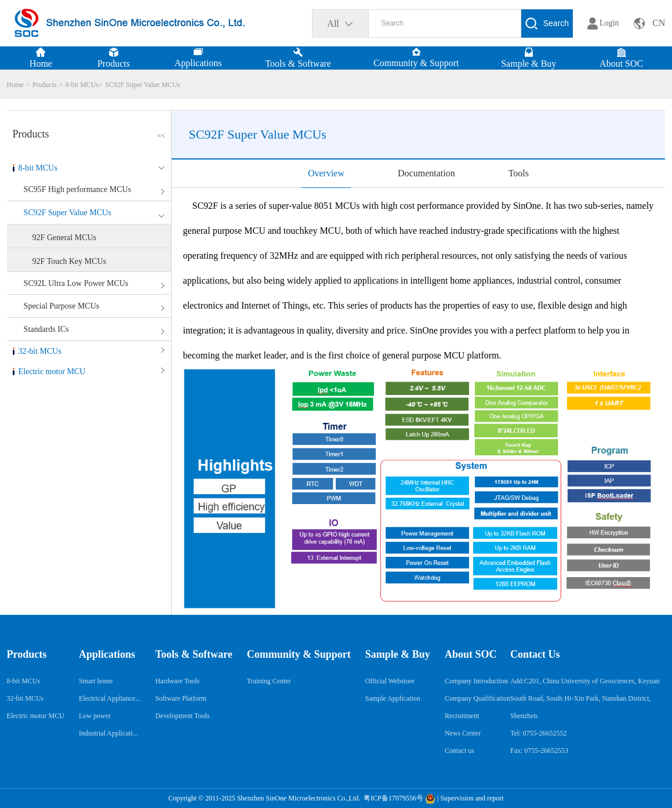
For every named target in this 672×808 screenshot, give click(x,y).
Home (15, 85)
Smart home (96, 681)
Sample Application (393, 698)
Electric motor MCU (52, 372)
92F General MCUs (64, 238)
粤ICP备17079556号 (393, 798)
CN (659, 23)
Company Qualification (477, 698)
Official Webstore (390, 681)
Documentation (426, 173)
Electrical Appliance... (110, 698)
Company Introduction (476, 681)
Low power (95, 716)
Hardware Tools (178, 681)
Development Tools (183, 716)
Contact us (459, 751)
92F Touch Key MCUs (70, 261)
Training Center (269, 681)
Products (45, 85)
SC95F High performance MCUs (78, 189)
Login (609, 23)
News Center (463, 733)
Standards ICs (46, 329)
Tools (519, 173)
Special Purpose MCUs (62, 306)
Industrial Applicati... (108, 733)
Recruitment (462, 716)
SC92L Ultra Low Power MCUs (76, 283)
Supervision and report (472, 798)
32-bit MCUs (40, 351)
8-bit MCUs (82, 85)
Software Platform (181, 698)
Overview (326, 173)
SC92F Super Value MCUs (142, 85)
